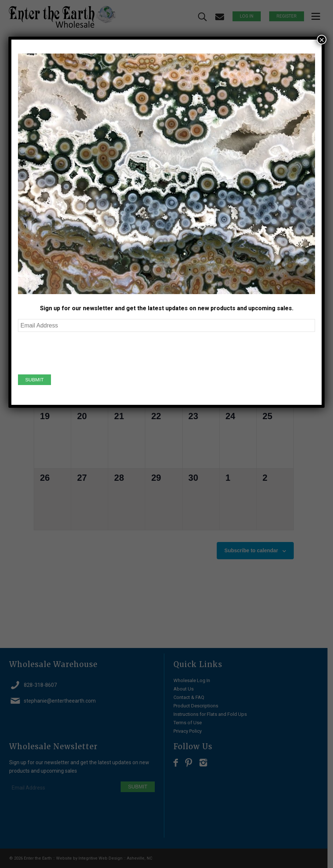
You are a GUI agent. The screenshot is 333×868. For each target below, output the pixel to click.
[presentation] (74, 352)
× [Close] (322, 40)
